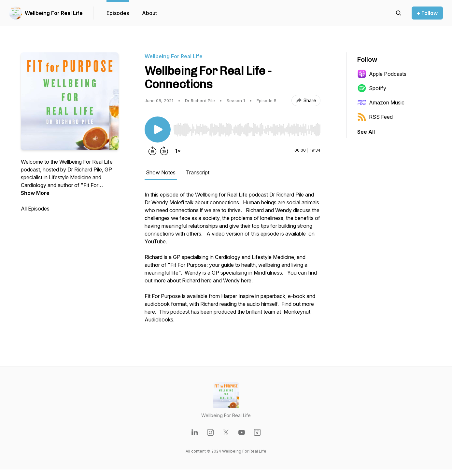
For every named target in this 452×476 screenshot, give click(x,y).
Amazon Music (381, 102)
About (149, 13)
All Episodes (35, 209)
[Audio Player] (247, 128)
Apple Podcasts (382, 74)
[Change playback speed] (178, 151)
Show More (35, 193)
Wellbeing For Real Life (54, 13)
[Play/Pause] (158, 129)
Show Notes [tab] (161, 172)
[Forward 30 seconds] (164, 151)
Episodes (118, 13)
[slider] (247, 130)
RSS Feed (375, 117)
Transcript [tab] (198, 172)
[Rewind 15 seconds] (152, 151)
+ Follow (427, 13)
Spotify (372, 88)
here (206, 280)
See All (366, 132)
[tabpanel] (233, 260)
